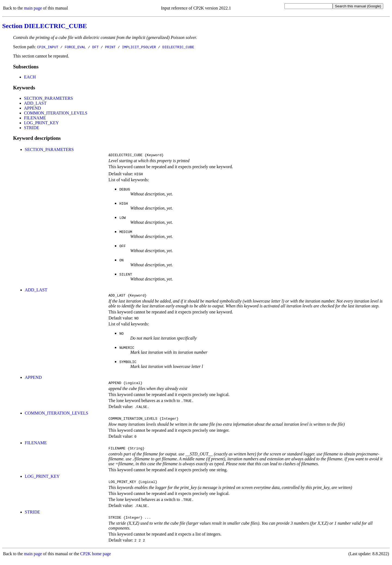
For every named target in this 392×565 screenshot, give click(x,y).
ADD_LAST (35, 103)
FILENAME (35, 118)
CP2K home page (96, 559)
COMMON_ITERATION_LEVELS (56, 113)
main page (33, 8)
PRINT (110, 47)
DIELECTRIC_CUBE (178, 47)
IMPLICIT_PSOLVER (139, 47)
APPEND (32, 108)
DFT (95, 47)
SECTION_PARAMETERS (48, 98)
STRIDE (32, 128)
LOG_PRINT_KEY (41, 123)
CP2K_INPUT (48, 47)
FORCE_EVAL (75, 47)
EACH (30, 77)
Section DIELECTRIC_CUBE (45, 26)
